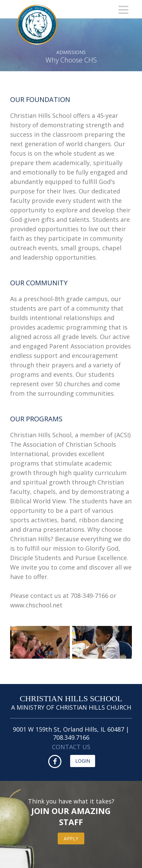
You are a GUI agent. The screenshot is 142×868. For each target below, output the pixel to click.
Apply (71, 838)
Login (83, 761)
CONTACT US (71, 747)
